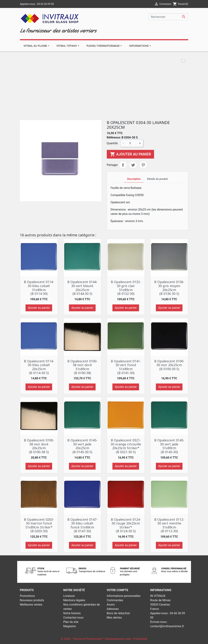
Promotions (27, 596)
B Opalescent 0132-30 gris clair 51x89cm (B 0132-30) (126, 288)
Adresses (113, 609)
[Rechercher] (168, 17)
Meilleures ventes (31, 605)
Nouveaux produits (32, 600)
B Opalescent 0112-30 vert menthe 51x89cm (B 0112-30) (169, 525)
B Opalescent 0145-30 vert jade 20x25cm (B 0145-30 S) (82, 446)
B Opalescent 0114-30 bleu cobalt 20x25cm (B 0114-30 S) (39, 367)
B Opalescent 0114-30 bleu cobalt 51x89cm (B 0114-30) (39, 288)
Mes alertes (114, 618)
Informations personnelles (124, 596)
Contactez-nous (73, 618)
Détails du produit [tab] (157, 179)
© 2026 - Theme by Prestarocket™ (83, 639)
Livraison (69, 596)
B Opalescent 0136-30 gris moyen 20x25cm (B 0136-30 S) (169, 288)
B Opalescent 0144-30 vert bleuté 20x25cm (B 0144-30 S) (82, 288)
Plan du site (71, 622)
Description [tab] (134, 179)
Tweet (133, 165)
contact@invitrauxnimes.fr (167, 626)
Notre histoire (72, 613)
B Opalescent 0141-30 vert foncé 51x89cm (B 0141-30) (126, 367)
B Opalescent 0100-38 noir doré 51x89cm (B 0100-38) (82, 367)
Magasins (70, 626)
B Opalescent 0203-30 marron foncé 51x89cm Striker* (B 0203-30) (39, 525)
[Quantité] (131, 143)
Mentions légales (74, 600)
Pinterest (143, 165)
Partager (123, 165)
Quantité (112, 143)
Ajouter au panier (130, 154)
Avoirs (111, 605)
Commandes (115, 600)
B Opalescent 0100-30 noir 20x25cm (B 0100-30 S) (169, 365)
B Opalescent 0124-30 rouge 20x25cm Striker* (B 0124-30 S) (126, 525)
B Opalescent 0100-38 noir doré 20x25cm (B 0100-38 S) (39, 446)
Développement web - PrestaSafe (126, 639)
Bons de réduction (118, 613)
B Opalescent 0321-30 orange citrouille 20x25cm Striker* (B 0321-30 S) (126, 446)
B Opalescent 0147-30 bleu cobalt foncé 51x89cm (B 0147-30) (82, 525)
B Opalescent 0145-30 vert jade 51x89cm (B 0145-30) (169, 446)
